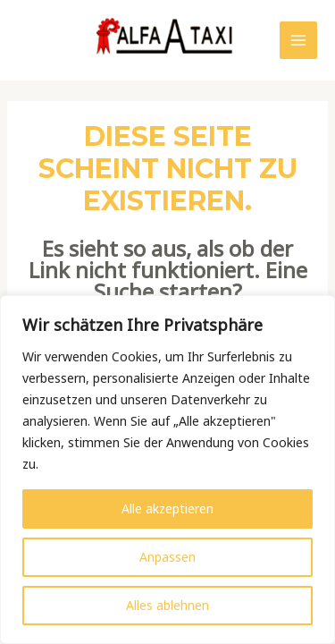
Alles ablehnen (167, 605)
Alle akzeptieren (167, 508)
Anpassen (167, 557)
